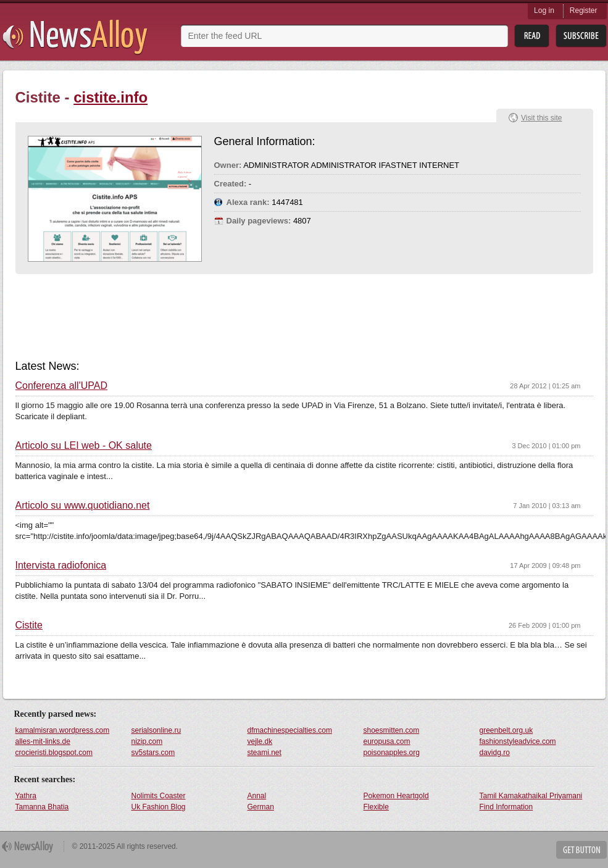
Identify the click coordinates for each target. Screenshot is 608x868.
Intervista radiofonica (61, 565)
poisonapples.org (392, 753)
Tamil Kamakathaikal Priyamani (531, 796)
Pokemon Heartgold (396, 796)
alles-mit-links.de (43, 741)
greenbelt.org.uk (506, 730)
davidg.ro (495, 753)
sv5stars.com (153, 753)
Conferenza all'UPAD (62, 386)
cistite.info (110, 97)
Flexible (376, 807)
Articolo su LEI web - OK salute (84, 446)
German (261, 807)
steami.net (264, 753)
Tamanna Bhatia (42, 807)
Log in (544, 10)
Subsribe (581, 36)
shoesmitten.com (392, 730)
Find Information (506, 807)
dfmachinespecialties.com (290, 730)
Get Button (581, 850)
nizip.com (147, 741)
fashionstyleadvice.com (518, 741)
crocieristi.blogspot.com (54, 753)
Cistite (29, 625)
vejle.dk (260, 741)
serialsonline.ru (156, 730)
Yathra (26, 796)
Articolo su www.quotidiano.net (83, 506)
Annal (257, 796)
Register (584, 10)
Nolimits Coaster (159, 796)
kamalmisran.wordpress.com (63, 730)
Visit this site (541, 118)
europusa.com (387, 741)
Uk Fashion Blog (159, 807)
